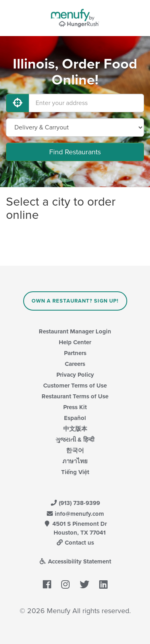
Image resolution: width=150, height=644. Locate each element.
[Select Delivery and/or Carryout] (75, 127)
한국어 (75, 450)
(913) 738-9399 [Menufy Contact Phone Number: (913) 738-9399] (75, 503)
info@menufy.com (75, 514)
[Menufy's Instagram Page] (65, 585)
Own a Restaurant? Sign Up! (75, 301)
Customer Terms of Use (75, 386)
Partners (75, 353)
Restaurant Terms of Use (75, 396)
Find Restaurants (75, 152)
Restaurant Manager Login (75, 331)
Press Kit (75, 407)
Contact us (75, 543)
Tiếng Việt (75, 472)
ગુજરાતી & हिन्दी (75, 440)
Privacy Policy (75, 375)
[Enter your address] (86, 103)
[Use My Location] (18, 103)
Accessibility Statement (75, 561)
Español (75, 418)
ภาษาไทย (75, 461)
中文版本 (75, 429)
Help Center (75, 342)
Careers (75, 364)
